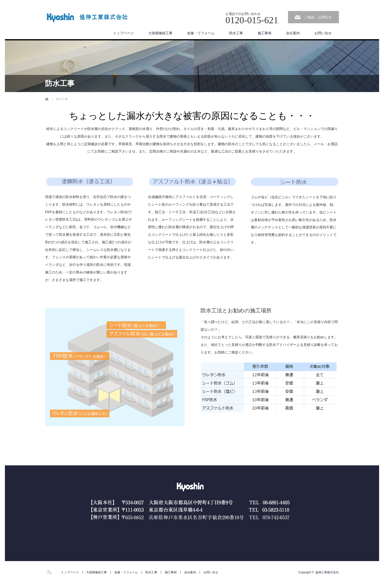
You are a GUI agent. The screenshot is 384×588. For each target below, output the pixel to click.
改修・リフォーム (201, 33)
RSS (49, 571)
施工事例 (264, 33)
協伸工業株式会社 (327, 572)
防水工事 (236, 33)
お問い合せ (323, 33)
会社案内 (293, 33)
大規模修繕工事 (160, 33)
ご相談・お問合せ (318, 17)
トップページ (123, 33)
